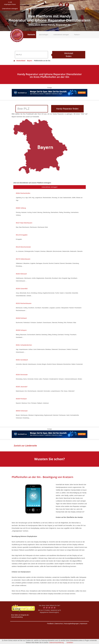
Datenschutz (59, 624)
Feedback (50, 624)
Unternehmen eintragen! (49, 187)
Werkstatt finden (69, 55)
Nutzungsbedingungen (71, 624)
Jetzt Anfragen (43, 35)
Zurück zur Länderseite (25, 446)
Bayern (30, 61)
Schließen (70, 643)
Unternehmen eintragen (61, 35)
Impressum (84, 624)
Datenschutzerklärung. (57, 643)
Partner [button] (77, 35)
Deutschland (19, 61)
